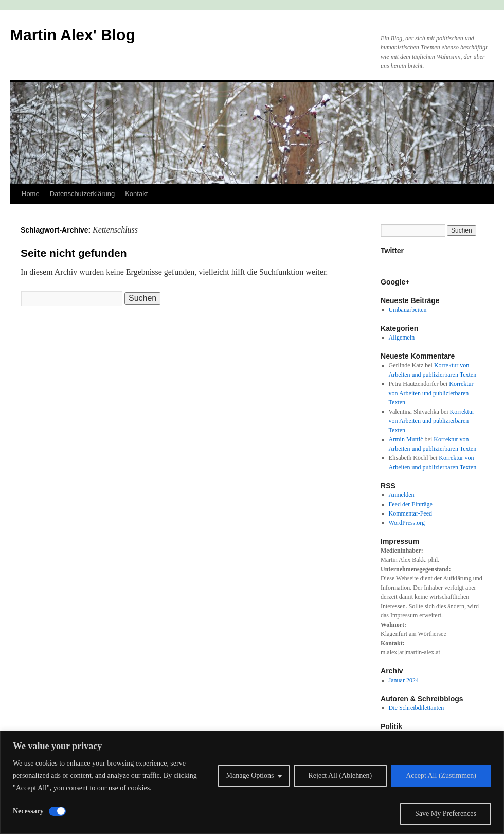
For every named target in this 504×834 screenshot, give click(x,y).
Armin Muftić (406, 439)
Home (31, 194)
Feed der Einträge (411, 504)
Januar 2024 (404, 680)
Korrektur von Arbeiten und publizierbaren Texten (431, 393)
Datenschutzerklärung (82, 194)
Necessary (28, 811)
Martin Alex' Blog (73, 35)
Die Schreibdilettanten (417, 708)
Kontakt (136, 194)
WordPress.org (407, 523)
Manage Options (250, 776)
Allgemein (402, 338)
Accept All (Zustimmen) (441, 776)
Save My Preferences (446, 814)
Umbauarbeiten (408, 310)
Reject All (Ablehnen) (340, 776)
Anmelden (402, 495)
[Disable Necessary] (57, 811)
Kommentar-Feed (410, 513)
